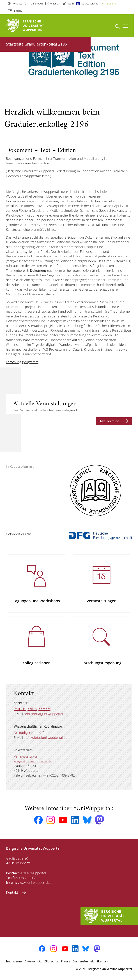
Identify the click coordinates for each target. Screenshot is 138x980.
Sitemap (102, 961)
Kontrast (17, 4)
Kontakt (13, 892)
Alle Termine (110, 421)
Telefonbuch (36, 4)
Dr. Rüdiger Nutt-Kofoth (31, 733)
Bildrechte (51, 961)
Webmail (55, 4)
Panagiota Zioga (26, 756)
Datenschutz (33, 961)
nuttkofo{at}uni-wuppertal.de (46, 737)
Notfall (70, 4)
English (18, 11)
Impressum (14, 961)
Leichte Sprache (90, 4)
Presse (65, 961)
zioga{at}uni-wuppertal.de (33, 761)
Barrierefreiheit (83, 961)
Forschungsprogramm (22, 362)
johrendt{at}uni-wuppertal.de (45, 714)
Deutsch (112, 4)
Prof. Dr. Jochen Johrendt (32, 709)
